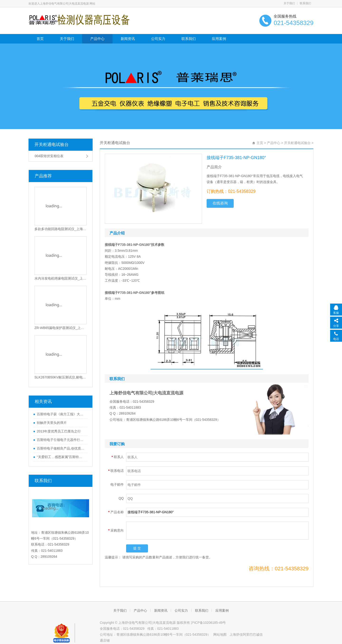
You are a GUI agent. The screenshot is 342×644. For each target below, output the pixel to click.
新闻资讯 (128, 39)
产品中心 (97, 39)
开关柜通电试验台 (52, 145)
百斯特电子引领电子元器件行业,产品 (61, 440)
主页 (260, 143)
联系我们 (305, 3)
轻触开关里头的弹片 (52, 423)
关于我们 (289, 3)
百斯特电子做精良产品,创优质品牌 (61, 448)
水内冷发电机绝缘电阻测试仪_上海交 (61, 278)
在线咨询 (220, 203)
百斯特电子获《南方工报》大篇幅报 (61, 414)
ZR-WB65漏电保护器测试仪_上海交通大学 (61, 328)
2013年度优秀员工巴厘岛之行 (59, 431)
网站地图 (220, 634)
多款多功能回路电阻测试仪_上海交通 (61, 229)
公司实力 (158, 39)
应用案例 (219, 39)
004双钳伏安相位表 (49, 156)
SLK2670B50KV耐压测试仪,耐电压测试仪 (61, 377)
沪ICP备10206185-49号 (208, 623)
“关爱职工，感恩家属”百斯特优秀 (61, 457)
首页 (40, 39)
